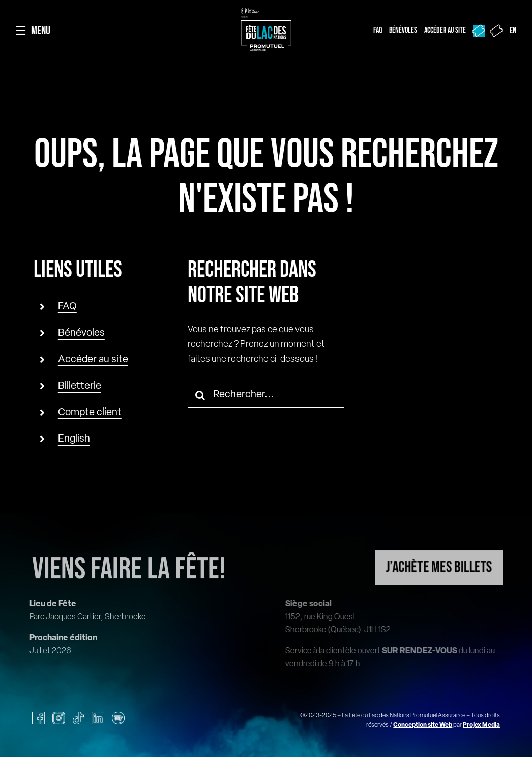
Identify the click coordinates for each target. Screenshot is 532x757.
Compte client (90, 413)
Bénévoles (81, 333)
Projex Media (481, 725)
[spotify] (118, 718)
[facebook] (38, 718)
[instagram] (59, 718)
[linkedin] (98, 718)
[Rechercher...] (266, 395)
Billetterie (80, 386)
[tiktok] (78, 718)
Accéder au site (93, 360)
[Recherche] (200, 395)
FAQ (67, 307)
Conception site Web (423, 725)
